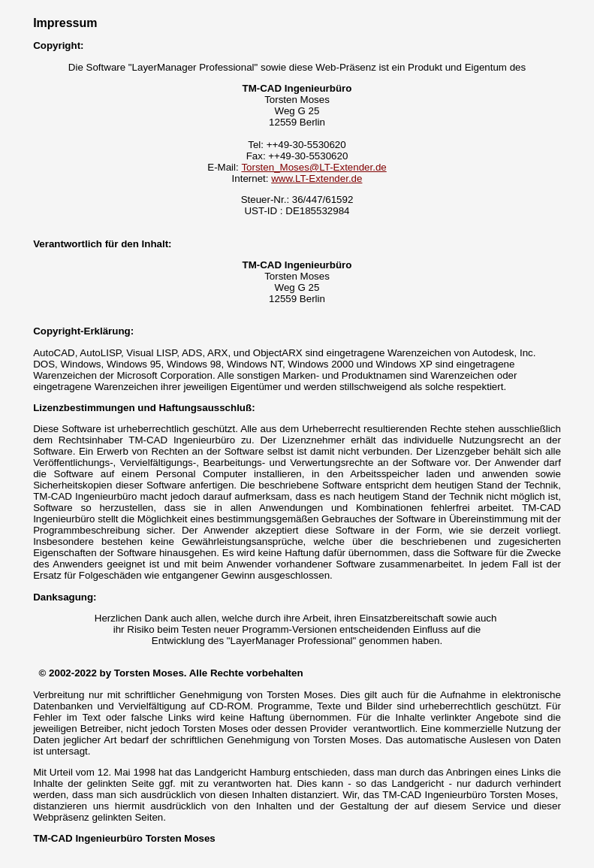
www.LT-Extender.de (317, 178)
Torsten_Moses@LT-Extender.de (314, 167)
